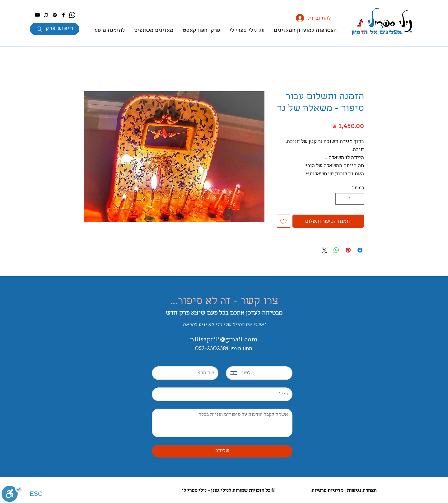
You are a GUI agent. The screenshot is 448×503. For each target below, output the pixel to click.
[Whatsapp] (72, 15)
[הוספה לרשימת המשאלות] (283, 221)
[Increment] (340, 199)
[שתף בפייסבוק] (360, 250)
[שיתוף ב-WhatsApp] (336, 250)
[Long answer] (222, 423)
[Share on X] (324, 250)
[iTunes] (46, 15)
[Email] (224, 394)
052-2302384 (212, 348)
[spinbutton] (350, 199)
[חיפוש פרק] (55, 29)
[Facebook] (63, 15)
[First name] (187, 373)
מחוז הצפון (241, 348)
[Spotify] (55, 15)
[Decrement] (359, 199)
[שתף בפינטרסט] (348, 250)
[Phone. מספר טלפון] (264, 373)
